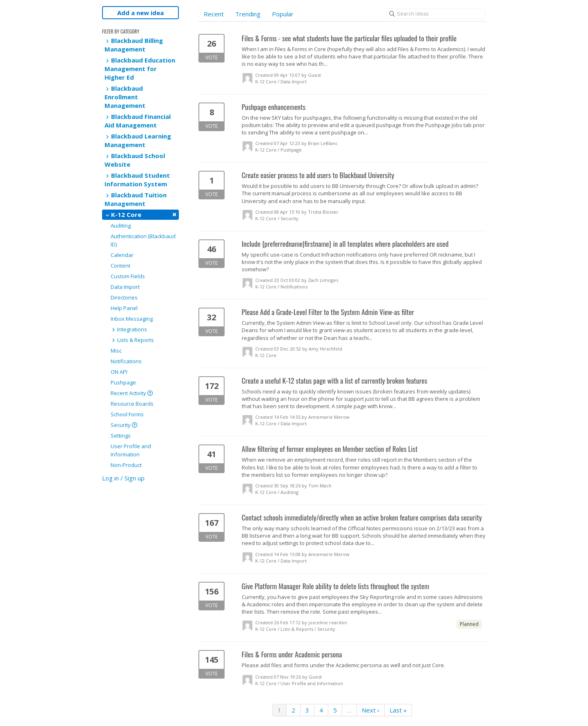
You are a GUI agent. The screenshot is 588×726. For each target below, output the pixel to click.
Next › (371, 710)
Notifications (126, 361)
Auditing (121, 226)
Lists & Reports (132, 340)
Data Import (125, 287)
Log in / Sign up (123, 478)
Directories (124, 297)
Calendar (122, 255)
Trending (248, 14)
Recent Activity (132, 393)
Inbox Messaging (132, 319)
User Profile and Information (131, 450)
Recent (214, 14)
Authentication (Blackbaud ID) (143, 240)
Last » (398, 710)
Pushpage (123, 382)
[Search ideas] (436, 14)
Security (124, 425)
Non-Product (126, 465)
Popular (283, 14)
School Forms (127, 414)
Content (120, 266)
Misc (116, 351)
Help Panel (124, 308)
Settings (121, 436)
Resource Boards (132, 404)
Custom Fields (128, 276)
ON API (119, 372)
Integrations (129, 329)
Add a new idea (140, 13)
